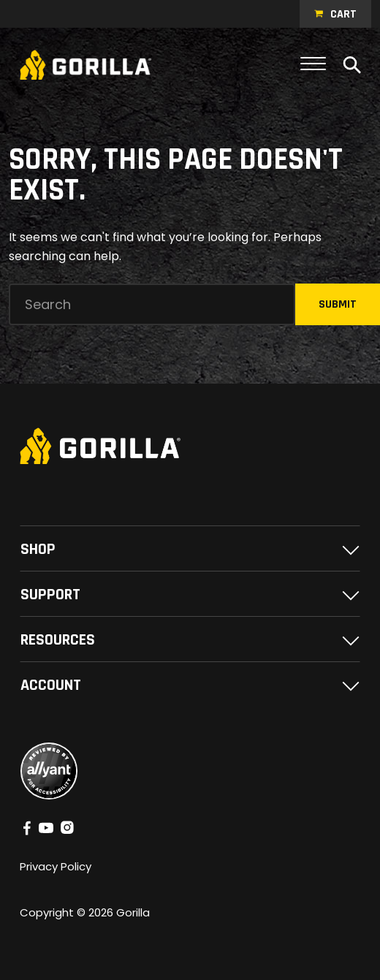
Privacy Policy (56, 866)
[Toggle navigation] (313, 65)
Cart (343, 14)
